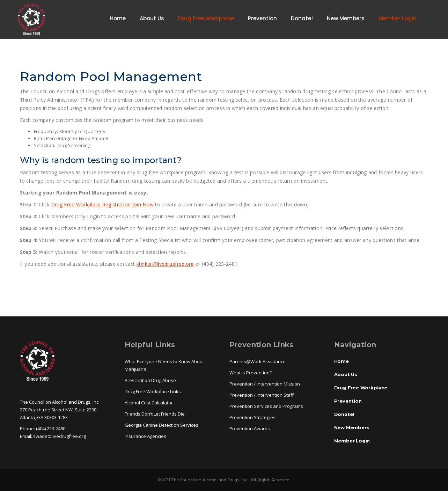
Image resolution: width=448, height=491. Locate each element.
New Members (346, 19)
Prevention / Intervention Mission (265, 384)
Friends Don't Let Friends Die (155, 414)
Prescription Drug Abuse (150, 380)
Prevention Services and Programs (266, 406)
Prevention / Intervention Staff (262, 395)
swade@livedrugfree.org (60, 436)
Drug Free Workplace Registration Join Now (102, 204)
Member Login (398, 19)
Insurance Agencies (145, 436)
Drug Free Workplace (206, 19)
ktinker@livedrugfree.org (165, 264)
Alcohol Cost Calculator (149, 403)
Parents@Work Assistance (258, 361)
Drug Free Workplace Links (153, 391)
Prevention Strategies (252, 417)
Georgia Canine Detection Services (161, 425)
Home (118, 19)
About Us (152, 19)
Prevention (262, 19)
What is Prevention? (251, 373)
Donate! (302, 19)
